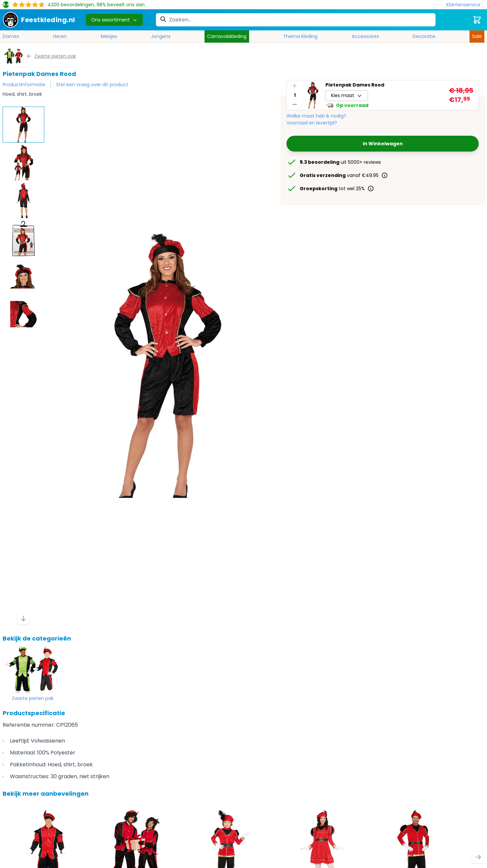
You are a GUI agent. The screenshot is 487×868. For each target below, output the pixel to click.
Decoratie (424, 36)
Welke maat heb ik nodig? (316, 116)
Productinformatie (24, 85)
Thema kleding (300, 36)
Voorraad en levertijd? (312, 123)
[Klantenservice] (465, 5)
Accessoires (365, 36)
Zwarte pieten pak (33, 698)
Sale (477, 36)
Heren (60, 36)
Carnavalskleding (227, 36)
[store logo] (39, 20)
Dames (11, 36)
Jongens (161, 36)
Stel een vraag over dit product (92, 85)
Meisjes (109, 36)
